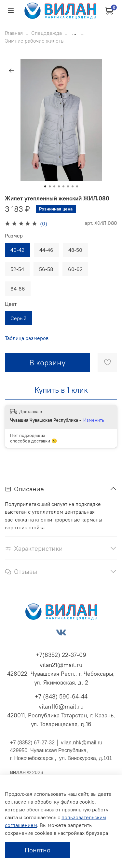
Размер (14, 236)
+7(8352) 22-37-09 (61, 655)
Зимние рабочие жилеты (35, 41)
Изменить (94, 420)
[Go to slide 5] (63, 186)
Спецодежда (47, 33)
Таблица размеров (27, 338)
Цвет (11, 304)
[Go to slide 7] (73, 186)
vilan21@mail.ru (61, 665)
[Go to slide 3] (54, 186)
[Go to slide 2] (50, 186)
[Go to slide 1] (45, 186)
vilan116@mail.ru (61, 706)
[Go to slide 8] (77, 186)
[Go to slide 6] (68, 186)
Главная (14, 33)
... (74, 33)
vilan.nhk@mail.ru (81, 743)
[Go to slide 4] (59, 186)
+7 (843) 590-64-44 (61, 696)
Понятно (38, 850)
